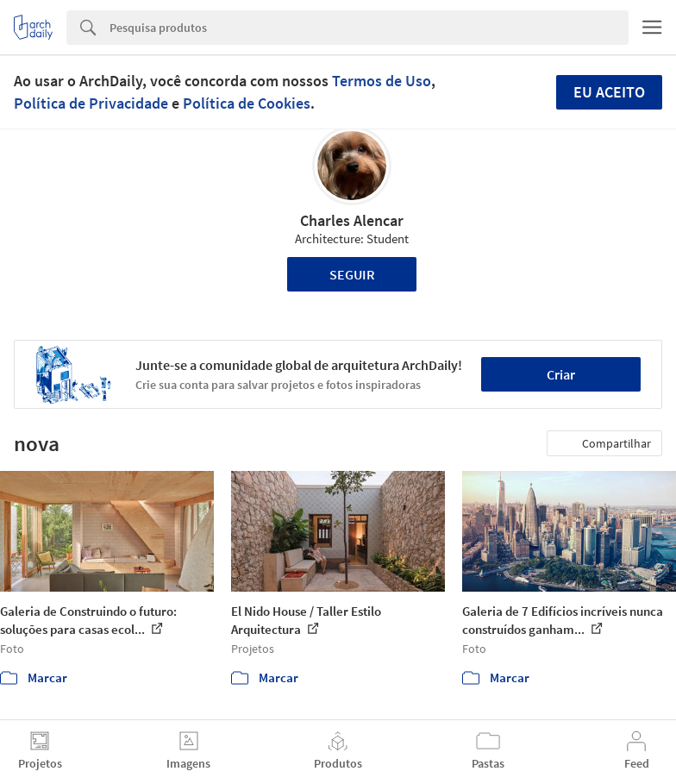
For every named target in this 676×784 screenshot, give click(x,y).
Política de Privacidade (91, 103)
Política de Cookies (247, 103)
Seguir (352, 274)
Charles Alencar (352, 220)
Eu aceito (609, 92)
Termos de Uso (382, 81)
